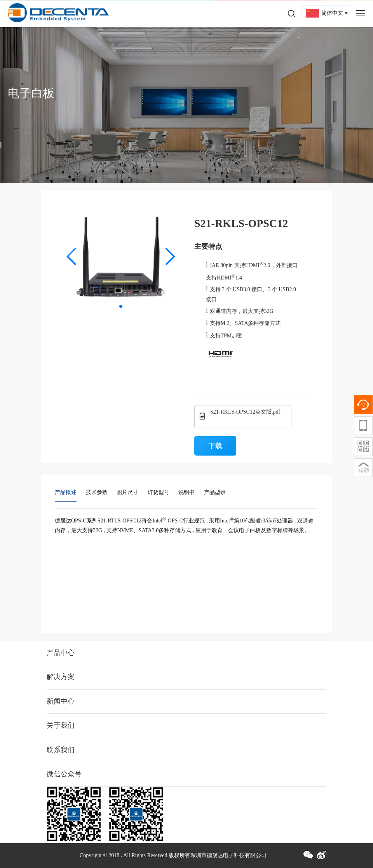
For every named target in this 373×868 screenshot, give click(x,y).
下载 (215, 446)
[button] (72, 257)
